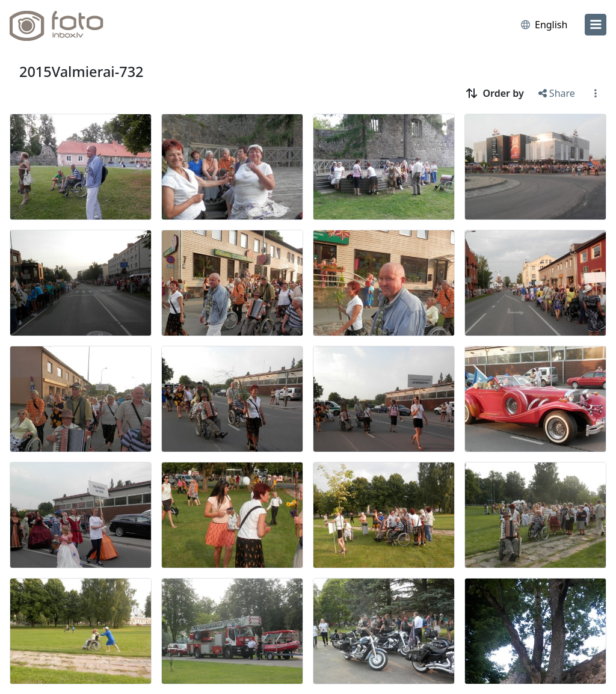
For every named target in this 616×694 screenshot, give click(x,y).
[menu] (596, 25)
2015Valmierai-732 (81, 72)
